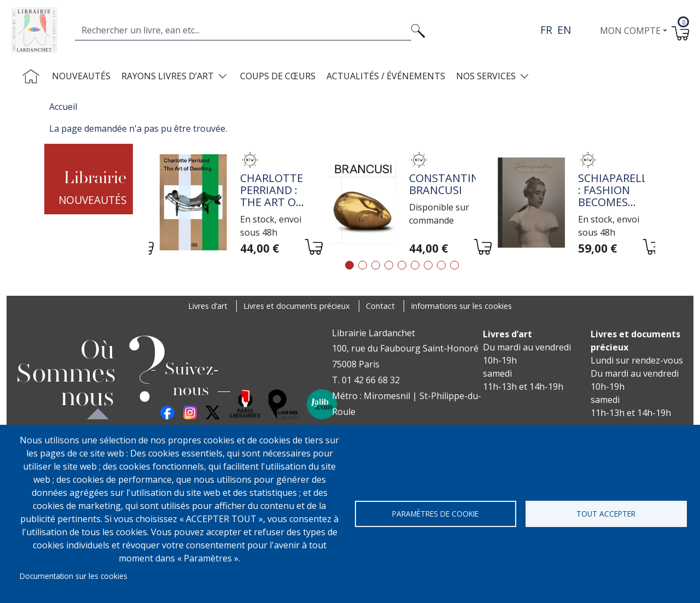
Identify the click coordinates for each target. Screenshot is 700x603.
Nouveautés (81, 76)
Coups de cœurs (278, 76)
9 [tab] (454, 265)
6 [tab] (415, 265)
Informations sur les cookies (461, 306)
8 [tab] (441, 265)
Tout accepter (606, 514)
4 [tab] (389, 265)
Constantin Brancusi (444, 184)
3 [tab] (376, 265)
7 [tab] (428, 265)
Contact (380, 306)
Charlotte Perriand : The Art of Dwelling (272, 196)
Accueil (63, 107)
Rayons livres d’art (168, 76)
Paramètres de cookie (435, 514)
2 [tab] (363, 265)
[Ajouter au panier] (313, 248)
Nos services (486, 76)
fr (546, 30)
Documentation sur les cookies (74, 576)
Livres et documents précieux (297, 306)
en (564, 30)
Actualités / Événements (386, 76)
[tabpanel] (233, 204)
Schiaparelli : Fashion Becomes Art (614, 196)
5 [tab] (402, 265)
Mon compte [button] (630, 31)
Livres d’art (208, 306)
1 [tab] (349, 265)
